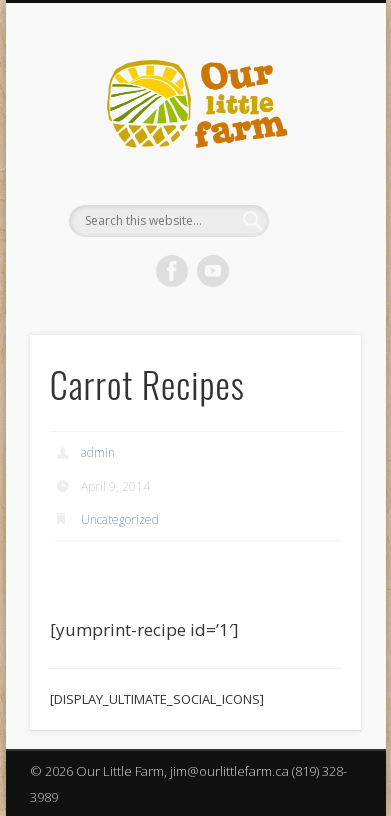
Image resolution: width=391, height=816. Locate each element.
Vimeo (213, 271)
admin (98, 452)
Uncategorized (120, 519)
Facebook (172, 271)
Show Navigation (312, 179)
